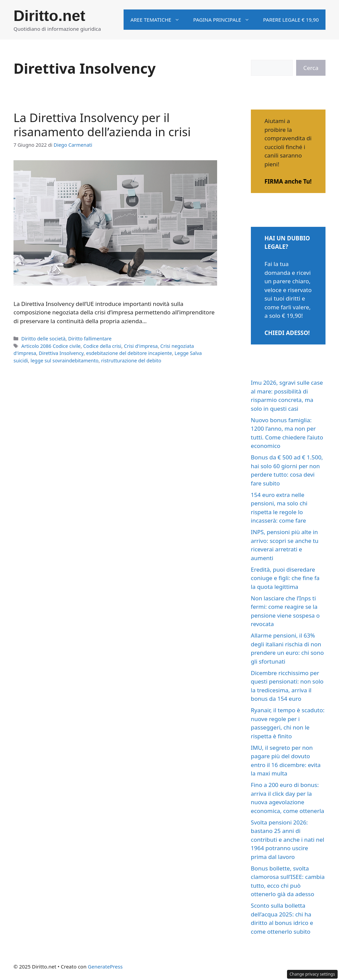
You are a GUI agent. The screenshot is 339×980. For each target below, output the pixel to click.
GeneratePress (105, 966)
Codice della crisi (102, 346)
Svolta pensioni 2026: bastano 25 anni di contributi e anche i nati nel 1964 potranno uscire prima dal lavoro (288, 840)
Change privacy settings (312, 974)
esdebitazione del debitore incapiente (129, 353)
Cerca (311, 68)
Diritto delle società (43, 339)
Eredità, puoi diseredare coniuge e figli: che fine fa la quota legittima (285, 578)
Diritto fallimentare (90, 339)
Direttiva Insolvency (61, 353)
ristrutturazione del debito (131, 361)
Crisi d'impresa (141, 346)
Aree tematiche (158, 20)
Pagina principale (225, 20)
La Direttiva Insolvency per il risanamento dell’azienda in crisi (102, 125)
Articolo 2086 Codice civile (51, 346)
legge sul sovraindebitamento (64, 361)
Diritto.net (49, 16)
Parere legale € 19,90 (291, 20)
